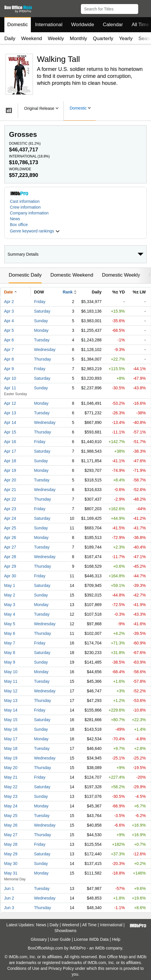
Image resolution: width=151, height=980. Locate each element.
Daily (10, 38)
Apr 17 (10, 451)
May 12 (11, 691)
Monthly (79, 38)
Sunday (41, 321)
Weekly (56, 38)
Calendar (113, 25)
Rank (67, 292)
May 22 (11, 787)
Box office (19, 225)
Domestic (18, 25)
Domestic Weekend (72, 275)
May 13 (11, 700)
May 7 (10, 643)
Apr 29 (10, 566)
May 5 (10, 624)
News (15, 219)
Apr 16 (10, 442)
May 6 (10, 633)
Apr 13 (10, 413)
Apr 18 (10, 461)
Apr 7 (9, 350)
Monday (41, 330)
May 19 (11, 758)
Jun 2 (9, 898)
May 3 (10, 605)
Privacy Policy (61, 968)
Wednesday (45, 350)
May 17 (11, 739)
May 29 (11, 854)
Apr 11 (10, 388)
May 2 (10, 595)
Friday (40, 302)
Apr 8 (9, 359)
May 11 (11, 681)
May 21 (11, 777)
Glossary (39, 939)
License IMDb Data (91, 939)
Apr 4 (9, 321)
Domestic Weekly (121, 275)
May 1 (10, 585)
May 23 (11, 796)
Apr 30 (10, 576)
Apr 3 (9, 311)
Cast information (25, 201)
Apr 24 (10, 518)
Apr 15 (10, 432)
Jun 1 (9, 888)
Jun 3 (9, 908)
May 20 (11, 768)
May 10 (11, 672)
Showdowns (65, 931)
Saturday (42, 311)
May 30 (11, 863)
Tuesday (42, 340)
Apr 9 (9, 369)
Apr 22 (10, 499)
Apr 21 (10, 490)
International (49, 25)
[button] (144, 8)
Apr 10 (10, 378)
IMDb (100, 948)
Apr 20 (10, 480)
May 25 (11, 816)
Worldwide (82, 25)
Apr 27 (10, 547)
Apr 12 (10, 403)
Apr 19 (10, 470)
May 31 (11, 873)
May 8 (10, 653)
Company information (29, 213)
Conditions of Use (23, 968)
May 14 (11, 710)
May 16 (11, 729)
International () (29, 156)
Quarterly (103, 38)
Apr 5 (9, 330)
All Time (89, 925)
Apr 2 (9, 302)
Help (116, 939)
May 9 (10, 662)
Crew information (25, 207)
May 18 (11, 748)
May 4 (10, 614)
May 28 (11, 844)
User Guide (60, 939)
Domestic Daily (25, 275)
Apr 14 (10, 422)
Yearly (126, 38)
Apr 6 (9, 340)
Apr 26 (10, 538)
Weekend (32, 38)
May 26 (11, 825)
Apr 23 (10, 509)
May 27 (11, 835)
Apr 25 (10, 528)
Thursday (42, 359)
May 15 (11, 720)
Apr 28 (10, 557)
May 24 (11, 806)
